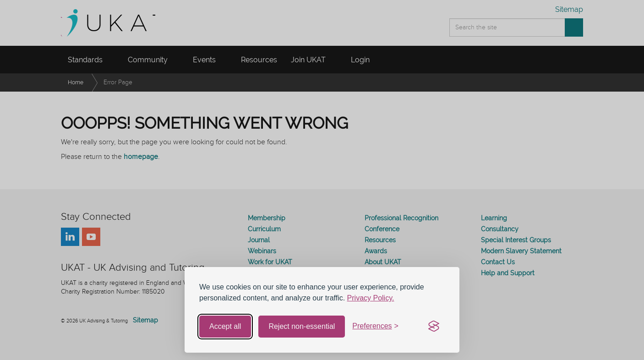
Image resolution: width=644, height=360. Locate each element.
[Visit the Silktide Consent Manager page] (434, 327)
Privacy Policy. (371, 298)
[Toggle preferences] (375, 326)
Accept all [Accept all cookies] (225, 326)
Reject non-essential (302, 326)
